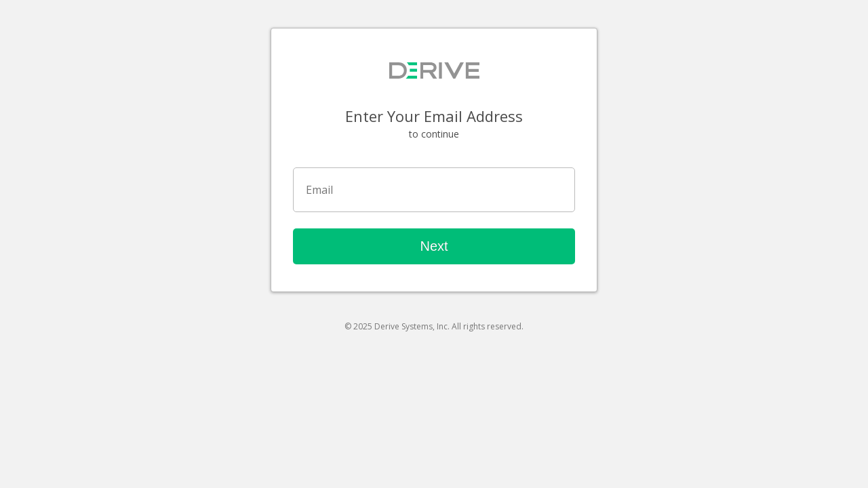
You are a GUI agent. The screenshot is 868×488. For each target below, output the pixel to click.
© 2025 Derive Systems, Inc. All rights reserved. (434, 326)
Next (434, 246)
